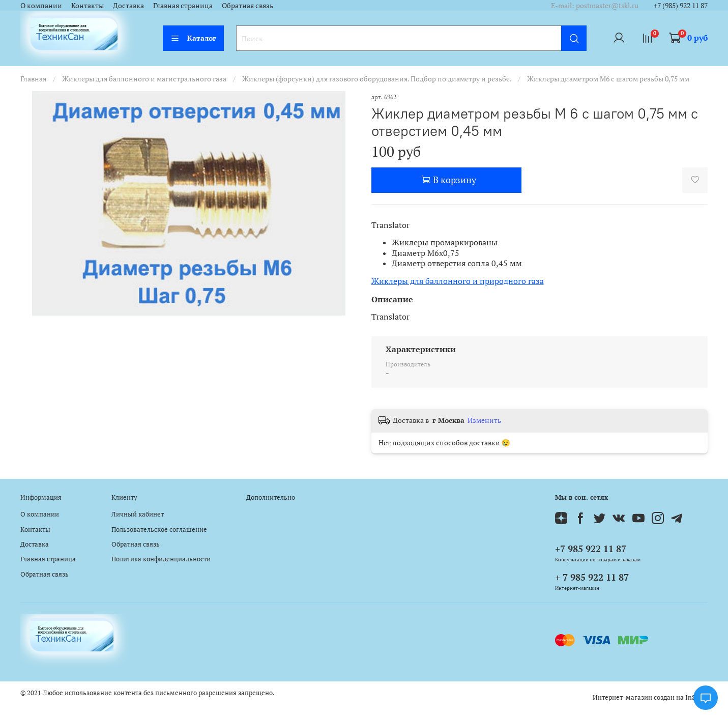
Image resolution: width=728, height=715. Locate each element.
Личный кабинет (138, 514)
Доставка (128, 5)
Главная (33, 79)
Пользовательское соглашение (159, 530)
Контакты (88, 5)
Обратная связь (247, 5)
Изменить (484, 420)
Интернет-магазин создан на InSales (650, 697)
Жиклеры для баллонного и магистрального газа (144, 79)
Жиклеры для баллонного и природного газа (458, 281)
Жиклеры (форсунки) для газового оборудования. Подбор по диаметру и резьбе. (377, 79)
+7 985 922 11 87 (591, 549)
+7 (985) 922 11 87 (681, 5)
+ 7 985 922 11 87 (592, 577)
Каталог (193, 38)
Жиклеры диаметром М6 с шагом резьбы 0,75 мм (608, 79)
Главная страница (183, 5)
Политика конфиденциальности (161, 559)
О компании (41, 5)
